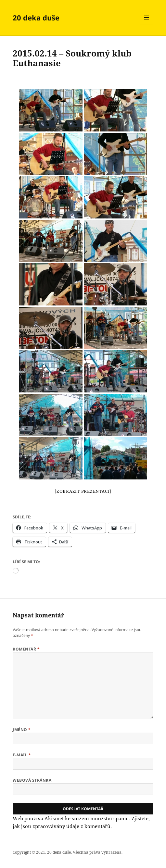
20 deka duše (36, 18)
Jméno (22, 730)
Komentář (26, 649)
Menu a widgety (147, 24)
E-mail (22, 755)
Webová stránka (32, 780)
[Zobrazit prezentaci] (83, 491)
